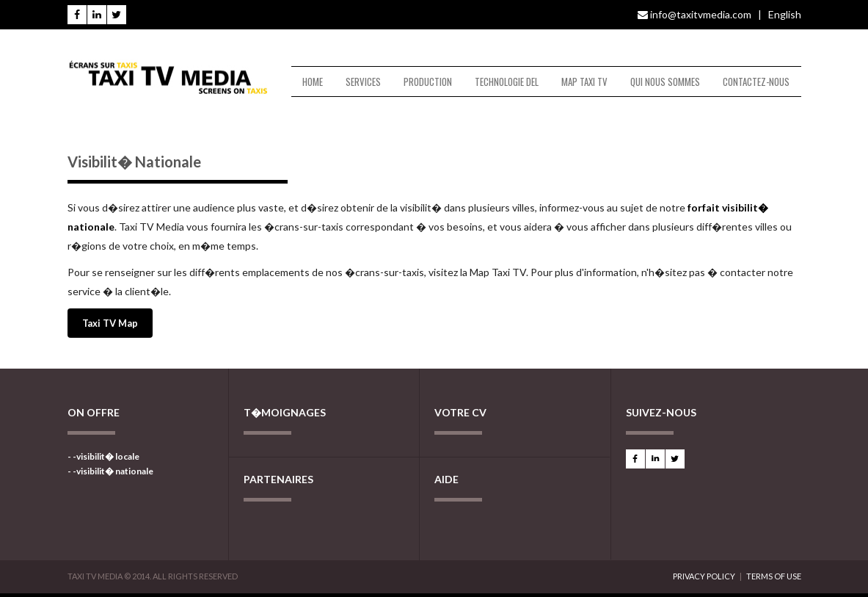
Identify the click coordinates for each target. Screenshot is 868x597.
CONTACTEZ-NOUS (756, 82)
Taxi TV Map (110, 323)
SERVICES (363, 82)
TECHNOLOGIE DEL (507, 82)
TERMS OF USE (774, 576)
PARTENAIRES (278, 479)
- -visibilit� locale (103, 456)
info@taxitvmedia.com (694, 14)
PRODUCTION (428, 82)
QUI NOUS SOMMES (665, 82)
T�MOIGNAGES (285, 412)
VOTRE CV (460, 412)
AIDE (446, 479)
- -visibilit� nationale (110, 471)
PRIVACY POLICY (704, 576)
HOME (313, 82)
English (785, 14)
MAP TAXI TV (584, 82)
